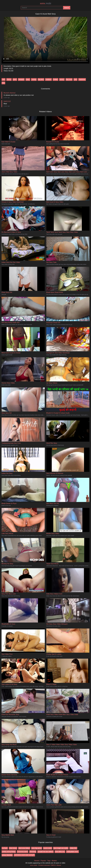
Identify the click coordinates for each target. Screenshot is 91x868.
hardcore (82, 79)
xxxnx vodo (48, 848)
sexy (28, 79)
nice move (13, 848)
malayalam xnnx (72, 852)
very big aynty (37, 848)
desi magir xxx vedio (61, 848)
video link (73, 848)
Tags (49, 861)
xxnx (45, 3)
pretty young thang (9, 852)
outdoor (48, 79)
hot (3, 83)
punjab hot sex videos (45, 852)
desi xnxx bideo (24, 848)
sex (4, 79)
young (34, 79)
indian (55, 79)
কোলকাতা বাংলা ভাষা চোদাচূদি (24, 855)
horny (9, 79)
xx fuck (5, 848)
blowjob (21, 79)
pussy (62, 79)
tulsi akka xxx (60, 852)
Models (54, 861)
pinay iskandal (7, 855)
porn (15, 79)
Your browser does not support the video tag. (45, 39)
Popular (43, 861)
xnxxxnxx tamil (23, 852)
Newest (37, 861)
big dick (41, 79)
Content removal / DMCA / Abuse (50, 865)
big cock (69, 79)
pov (75, 79)
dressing (33, 852)
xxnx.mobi (33, 865)
